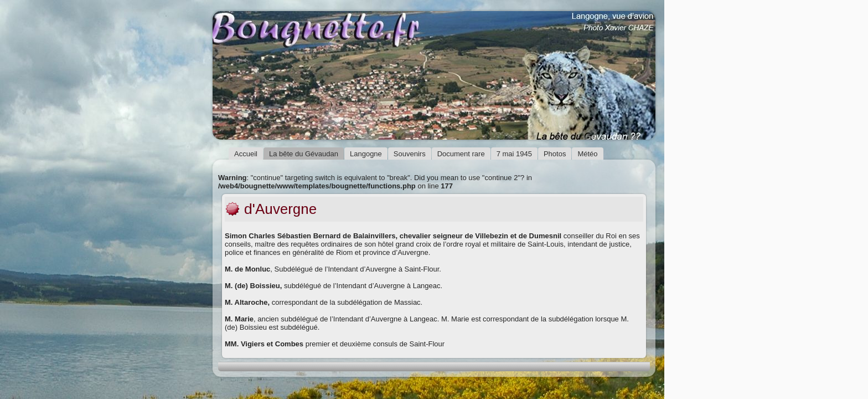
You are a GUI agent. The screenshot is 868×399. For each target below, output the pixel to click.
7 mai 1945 (514, 154)
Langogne (366, 154)
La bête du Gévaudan (304, 154)
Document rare (461, 154)
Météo (587, 154)
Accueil (246, 154)
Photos (555, 154)
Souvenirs (410, 154)
